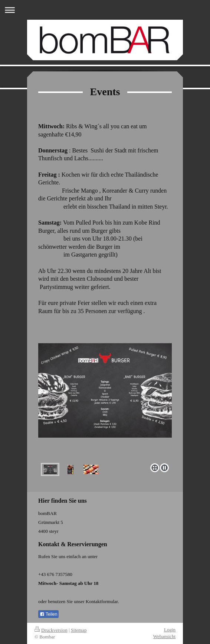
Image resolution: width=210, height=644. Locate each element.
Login (170, 630)
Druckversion (51, 630)
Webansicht (164, 636)
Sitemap (79, 630)
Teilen (48, 614)
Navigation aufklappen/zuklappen (105, 10)
